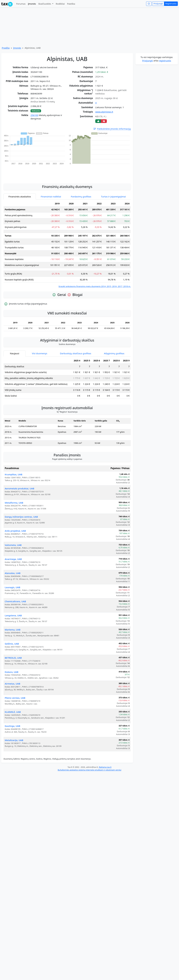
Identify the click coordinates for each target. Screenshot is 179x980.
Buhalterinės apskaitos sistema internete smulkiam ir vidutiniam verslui (89, 764)
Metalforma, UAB (14, 497)
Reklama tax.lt (105, 761)
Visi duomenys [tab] (39, 348)
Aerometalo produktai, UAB (19, 483)
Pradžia (6, 48)
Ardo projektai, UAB (15, 525)
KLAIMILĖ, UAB (13, 706)
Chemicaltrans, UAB (15, 596)
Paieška (71, 4)
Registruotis (171, 4)
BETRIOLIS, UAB (13, 652)
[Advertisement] (67, 167)
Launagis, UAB (12, 582)
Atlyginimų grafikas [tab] (114, 348)
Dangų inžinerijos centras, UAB (21, 511)
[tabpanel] (67, 239)
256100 (34, 115)
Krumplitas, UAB (13, 469)
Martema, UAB (13, 624)
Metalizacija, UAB (14, 735)
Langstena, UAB (13, 610)
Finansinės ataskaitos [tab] (20, 191)
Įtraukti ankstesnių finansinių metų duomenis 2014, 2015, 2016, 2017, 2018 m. (95, 281)
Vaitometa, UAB (13, 539)
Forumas (21, 4)
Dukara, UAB (12, 666)
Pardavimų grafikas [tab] (81, 191)
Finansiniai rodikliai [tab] (51, 191)
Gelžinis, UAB (12, 638)
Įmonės (32, 4)
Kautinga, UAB (12, 720)
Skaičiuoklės (45, 4)
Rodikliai (60, 4)
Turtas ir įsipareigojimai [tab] (113, 191)
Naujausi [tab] (15, 348)
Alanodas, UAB (13, 567)
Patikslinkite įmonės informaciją (112, 129)
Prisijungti (158, 4)
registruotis (165, 61)
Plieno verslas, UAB (15, 692)
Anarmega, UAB (13, 553)
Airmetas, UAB (13, 678)
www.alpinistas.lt (104, 112)
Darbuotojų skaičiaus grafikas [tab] (76, 348)
